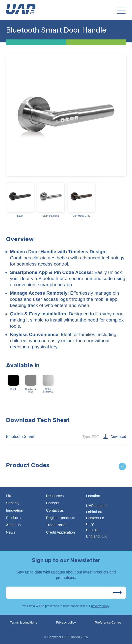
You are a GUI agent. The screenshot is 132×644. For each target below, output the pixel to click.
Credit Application (61, 532)
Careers (53, 503)
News (11, 532)
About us (13, 525)
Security (13, 503)
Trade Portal (56, 525)
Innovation (14, 510)
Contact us (55, 510)
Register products (61, 518)
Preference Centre (108, 622)
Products (13, 518)
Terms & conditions (24, 622)
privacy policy (100, 606)
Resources (55, 496)
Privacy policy (66, 622)
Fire (9, 496)
